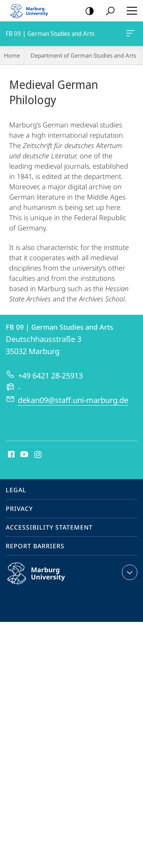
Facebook (10, 455)
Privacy (19, 509)
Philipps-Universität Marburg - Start (32, 11)
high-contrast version (87, 11)
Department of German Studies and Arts (83, 55)
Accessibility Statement (49, 527)
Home (12, 55)
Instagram (38, 455)
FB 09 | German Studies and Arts (130, 35)
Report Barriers (35, 546)
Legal (16, 490)
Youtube (23, 455)
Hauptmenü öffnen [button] (130, 11)
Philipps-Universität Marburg (44, 580)
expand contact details (129, 572)
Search (108, 11)
